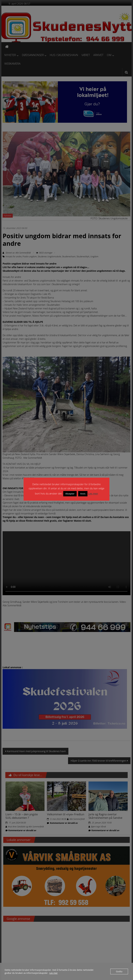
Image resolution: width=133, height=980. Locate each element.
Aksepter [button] (70, 494)
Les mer (93, 493)
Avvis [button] (83, 494)
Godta (119, 971)
